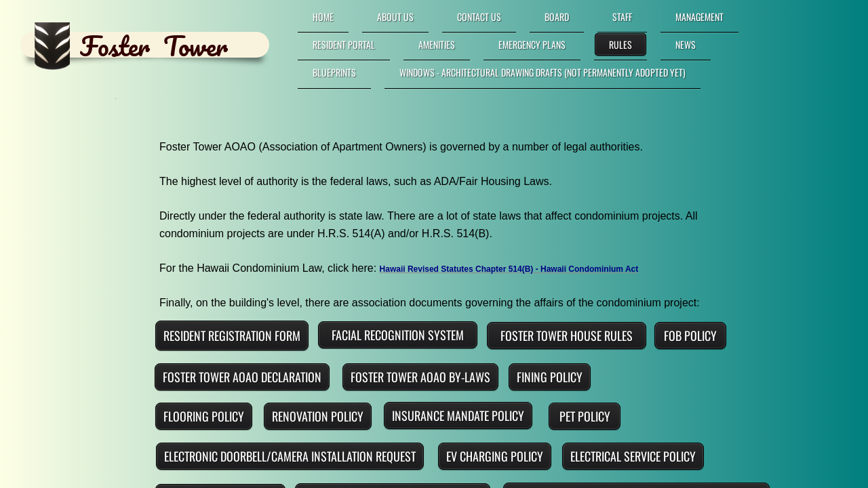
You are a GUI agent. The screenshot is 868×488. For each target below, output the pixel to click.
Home (323, 17)
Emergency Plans (532, 44)
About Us (395, 17)
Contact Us (479, 17)
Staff (622, 17)
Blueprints (334, 72)
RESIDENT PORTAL (344, 44)
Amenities (437, 44)
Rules (620, 44)
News (686, 44)
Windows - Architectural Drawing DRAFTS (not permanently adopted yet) (542, 72)
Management (699, 17)
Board (557, 17)
